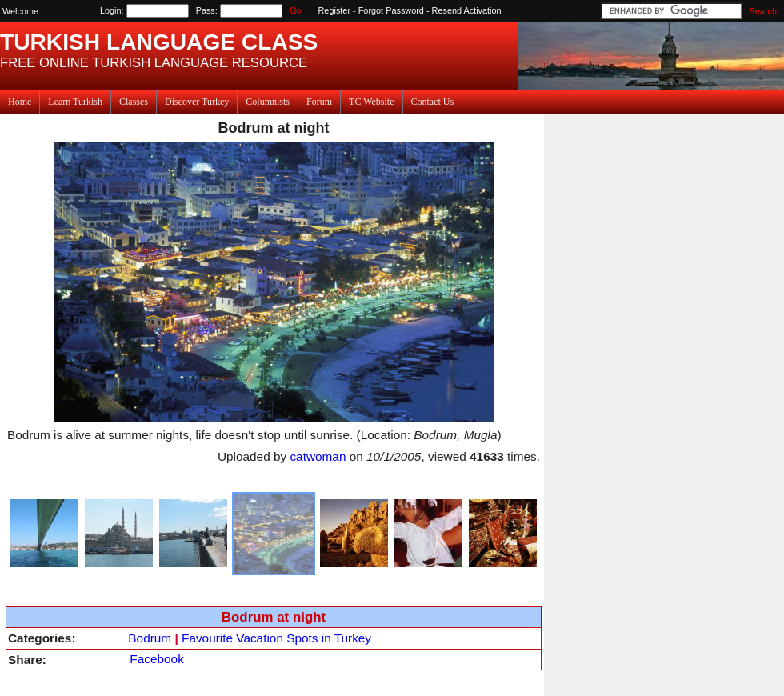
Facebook (156, 659)
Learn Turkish (75, 102)
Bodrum (150, 638)
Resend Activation (467, 10)
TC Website (371, 102)
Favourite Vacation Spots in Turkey (276, 638)
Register (335, 10)
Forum (319, 102)
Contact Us (433, 102)
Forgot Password (391, 10)
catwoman (318, 456)
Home (20, 102)
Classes (134, 102)
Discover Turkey (197, 102)
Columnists (268, 102)
